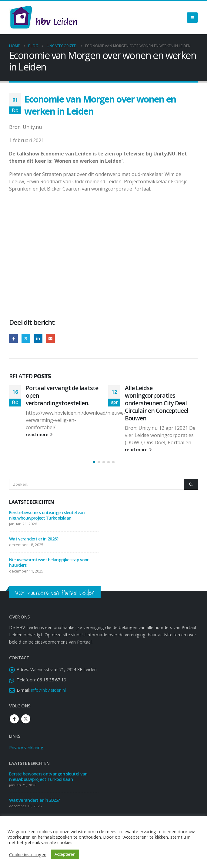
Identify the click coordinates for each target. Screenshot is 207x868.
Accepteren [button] (65, 854)
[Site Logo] (44, 18)
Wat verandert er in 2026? (34, 539)
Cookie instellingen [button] (28, 854)
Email (50, 338)
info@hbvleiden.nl (48, 690)
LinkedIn (38, 338)
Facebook (13, 338)
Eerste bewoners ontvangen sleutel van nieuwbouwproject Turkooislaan (47, 515)
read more (39, 434)
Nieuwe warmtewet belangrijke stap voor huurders (49, 562)
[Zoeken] (191, 484)
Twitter (26, 338)
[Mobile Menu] (192, 18)
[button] (94, 462)
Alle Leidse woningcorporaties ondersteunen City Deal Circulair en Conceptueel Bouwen (157, 403)
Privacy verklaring (26, 747)
